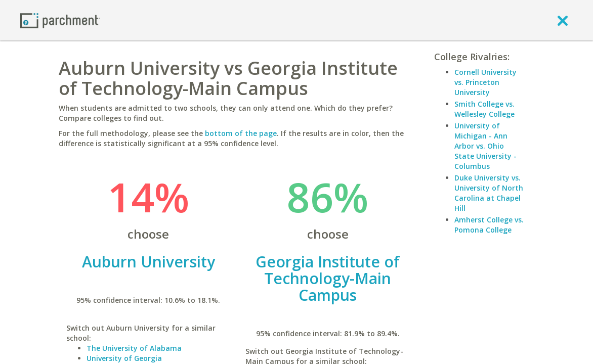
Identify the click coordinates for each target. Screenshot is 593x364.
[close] (563, 20)
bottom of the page (241, 133)
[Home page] (60, 20)
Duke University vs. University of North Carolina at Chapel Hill (489, 193)
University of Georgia (124, 358)
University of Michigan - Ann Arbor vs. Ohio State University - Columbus (485, 146)
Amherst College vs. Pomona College (489, 225)
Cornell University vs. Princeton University (485, 82)
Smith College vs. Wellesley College (484, 109)
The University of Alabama (134, 348)
